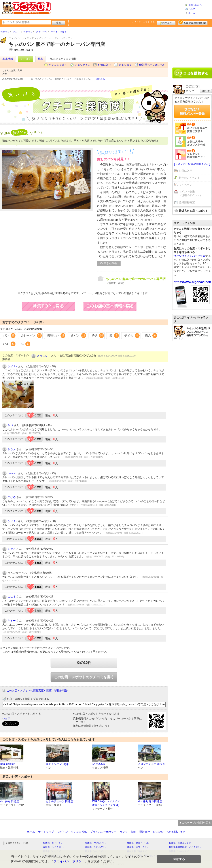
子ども (132, 336)
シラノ (12, 449)
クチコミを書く (58, 65)
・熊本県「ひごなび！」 (95, 843)
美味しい (56, 336)
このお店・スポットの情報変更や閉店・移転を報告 (37, 691)
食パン (79, 336)
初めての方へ (195, 5)
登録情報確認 (187, 202)
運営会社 (145, 832)
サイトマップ (46, 832)
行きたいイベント (189, 178)
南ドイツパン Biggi (57, 764)
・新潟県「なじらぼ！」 (95, 847)
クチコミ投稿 (79, 832)
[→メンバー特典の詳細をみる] (192, 164)
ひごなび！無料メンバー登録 (192, 111)
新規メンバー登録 (193, 22)
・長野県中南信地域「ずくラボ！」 (184, 847)
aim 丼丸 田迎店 (9, 801)
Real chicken (8, 764)
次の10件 (84, 663)
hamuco (12, 473)
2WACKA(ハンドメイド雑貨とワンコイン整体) (106, 803)
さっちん (44, 356)
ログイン (166, 22)
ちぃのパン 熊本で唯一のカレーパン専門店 (136, 279)
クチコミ (25, 59)
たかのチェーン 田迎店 (60, 801)
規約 (133, 832)
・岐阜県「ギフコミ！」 (137, 847)
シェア (6, 719)
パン (9, 336)
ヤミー (12, 621)
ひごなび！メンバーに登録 (189, 256)
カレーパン (31, 336)
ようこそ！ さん (143, 22)
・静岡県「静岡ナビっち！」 (139, 843)
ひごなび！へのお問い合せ (169, 832)
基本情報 (8, 59)
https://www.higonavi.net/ (192, 282)
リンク (124, 832)
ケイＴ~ (12, 366)
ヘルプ (192, 9)
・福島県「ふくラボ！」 (53, 847)
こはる (12, 497)
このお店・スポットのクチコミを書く (84, 677)
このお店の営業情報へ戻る (114, 306)
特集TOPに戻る (53, 306)
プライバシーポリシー (103, 832)
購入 (151, 336)
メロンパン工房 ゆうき (151, 764)
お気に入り (104, 65)
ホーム (192, 13)
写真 (40, 59)
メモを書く (125, 65)
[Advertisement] (192, 46)
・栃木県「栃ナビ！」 (52, 843)
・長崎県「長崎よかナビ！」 (181, 843)
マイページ (185, 185)
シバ (10, 425)
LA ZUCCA (98, 764)
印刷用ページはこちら (152, 65)
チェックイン (83, 65)
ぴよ (9, 344)
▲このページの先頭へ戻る (195, 823)
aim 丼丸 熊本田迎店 (150, 801)
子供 (98, 336)
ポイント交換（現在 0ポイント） (191, 193)
